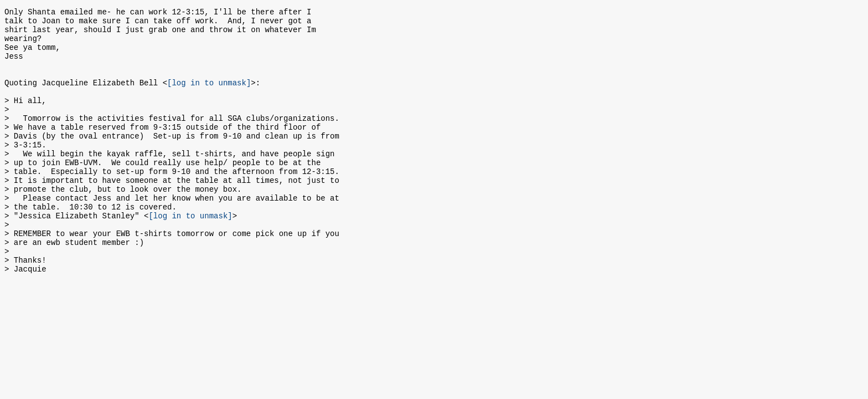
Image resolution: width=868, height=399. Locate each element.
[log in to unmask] (209, 97)
